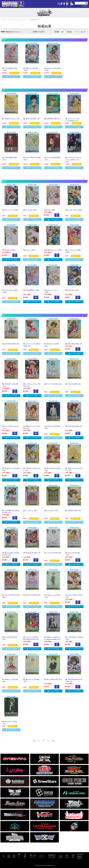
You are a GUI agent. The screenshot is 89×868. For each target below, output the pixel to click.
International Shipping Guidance (80, 856)
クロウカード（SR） (51, 511)
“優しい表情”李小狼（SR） (53, 679)
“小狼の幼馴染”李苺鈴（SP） (10, 158)
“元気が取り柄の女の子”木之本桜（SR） (74, 680)
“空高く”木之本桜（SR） (73, 384)
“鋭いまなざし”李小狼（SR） (10, 722)
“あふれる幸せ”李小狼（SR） (10, 638)
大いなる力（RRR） (30, 210)
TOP (4, 856)
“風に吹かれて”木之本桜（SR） (10, 385)
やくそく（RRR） (30, 250)
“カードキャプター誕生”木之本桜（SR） (32, 345)
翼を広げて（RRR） (9, 250)
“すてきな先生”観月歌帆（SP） (52, 158)
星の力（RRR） (50, 210)
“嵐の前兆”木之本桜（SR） (32, 553)
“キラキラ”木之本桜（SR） (53, 384)
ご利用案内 (25, 856)
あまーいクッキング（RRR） (51, 291)
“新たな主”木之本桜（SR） (32, 595)
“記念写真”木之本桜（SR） (11, 344)
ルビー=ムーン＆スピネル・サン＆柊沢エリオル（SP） (73, 159)
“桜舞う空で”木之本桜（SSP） (31, 69)
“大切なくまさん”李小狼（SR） (52, 596)
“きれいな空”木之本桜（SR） (73, 554)
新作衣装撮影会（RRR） (31, 290)
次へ (54, 741)
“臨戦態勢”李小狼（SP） (52, 119)
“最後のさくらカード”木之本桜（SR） (32, 427)
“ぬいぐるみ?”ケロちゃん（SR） (11, 427)
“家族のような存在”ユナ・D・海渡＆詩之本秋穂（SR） (53, 638)
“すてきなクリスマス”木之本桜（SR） (32, 385)
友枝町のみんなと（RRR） (53, 250)
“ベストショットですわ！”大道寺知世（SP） (72, 119)
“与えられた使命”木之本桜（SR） (11, 596)
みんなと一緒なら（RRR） (74, 210)
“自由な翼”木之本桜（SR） (74, 344)
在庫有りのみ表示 (39, 32)
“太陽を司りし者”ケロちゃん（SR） (32, 469)
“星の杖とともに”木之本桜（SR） (11, 469)
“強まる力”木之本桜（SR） (74, 426)
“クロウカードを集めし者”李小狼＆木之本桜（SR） (31, 638)
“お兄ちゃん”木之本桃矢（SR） (52, 427)
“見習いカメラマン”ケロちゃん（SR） (74, 469)
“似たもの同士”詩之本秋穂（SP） (32, 158)
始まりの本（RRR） (72, 290)
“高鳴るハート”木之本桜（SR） (10, 680)
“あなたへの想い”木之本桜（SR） (74, 596)
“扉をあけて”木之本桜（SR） (52, 345)
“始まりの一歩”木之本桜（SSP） (52, 69)
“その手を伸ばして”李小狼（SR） (74, 638)
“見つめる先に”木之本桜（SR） (52, 469)
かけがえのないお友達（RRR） (10, 291)
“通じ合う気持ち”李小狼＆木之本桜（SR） (11, 554)
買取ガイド (19, 856)
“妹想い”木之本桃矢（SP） (32, 119)
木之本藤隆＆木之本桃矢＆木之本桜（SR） (11, 511)
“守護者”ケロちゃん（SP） (11, 119)
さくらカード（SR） (30, 511)
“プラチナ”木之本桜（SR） (53, 553)
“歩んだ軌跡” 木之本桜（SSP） (10, 69)
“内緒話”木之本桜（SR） (73, 511)
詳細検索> (85, 6)
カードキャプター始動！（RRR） (73, 251)
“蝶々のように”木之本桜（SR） (31, 680)
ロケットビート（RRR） (10, 210)
